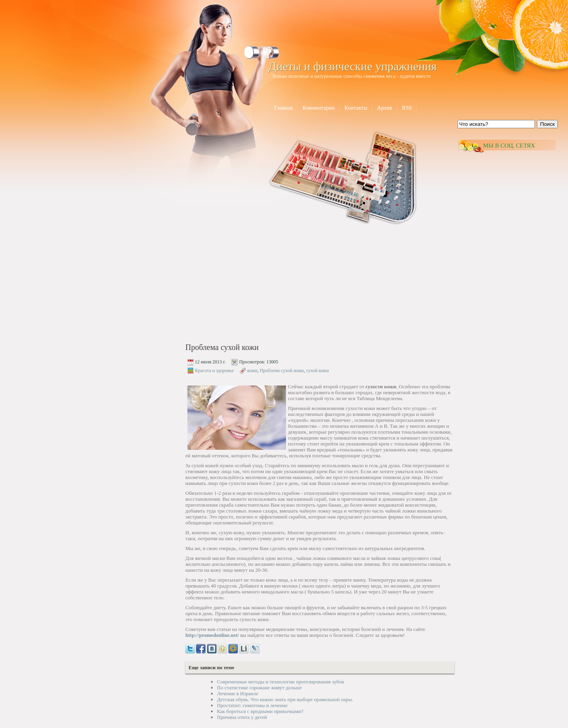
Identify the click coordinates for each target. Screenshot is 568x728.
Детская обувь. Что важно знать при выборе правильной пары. (285, 699)
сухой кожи (318, 371)
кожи (252, 371)
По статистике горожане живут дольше (259, 688)
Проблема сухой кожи (281, 371)
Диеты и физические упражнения (352, 66)
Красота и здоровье (214, 371)
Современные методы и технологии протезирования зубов (280, 682)
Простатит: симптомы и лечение (252, 705)
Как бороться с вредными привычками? (260, 711)
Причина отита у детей (242, 717)
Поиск (547, 124)
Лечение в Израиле (238, 693)
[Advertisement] (253, 285)
